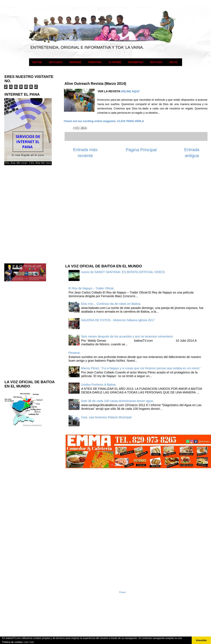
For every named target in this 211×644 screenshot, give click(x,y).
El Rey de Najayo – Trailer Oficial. (91, 288)
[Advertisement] (27, 214)
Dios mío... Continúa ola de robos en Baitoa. (111, 304)
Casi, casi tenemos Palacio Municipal (106, 417)
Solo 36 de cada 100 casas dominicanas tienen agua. (117, 401)
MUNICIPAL (95, 62)
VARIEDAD (75, 62)
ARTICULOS (56, 62)
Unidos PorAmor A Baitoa (98, 385)
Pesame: (75, 353)
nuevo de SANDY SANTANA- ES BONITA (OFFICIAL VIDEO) (123, 272)
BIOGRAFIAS (136, 62)
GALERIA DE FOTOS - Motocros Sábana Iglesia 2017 (118, 320)
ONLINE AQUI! (130, 91)
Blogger (123, 592)
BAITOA (37, 62)
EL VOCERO (115, 62)
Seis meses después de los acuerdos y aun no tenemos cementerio (127, 336)
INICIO (173, 62)
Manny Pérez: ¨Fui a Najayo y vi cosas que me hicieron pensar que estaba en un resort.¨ (141, 368)
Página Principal (141, 150)
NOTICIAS (156, 62)
